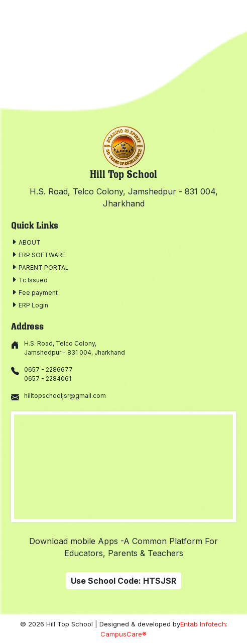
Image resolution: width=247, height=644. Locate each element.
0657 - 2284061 (48, 379)
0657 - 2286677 (48, 369)
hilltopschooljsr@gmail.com (65, 396)
